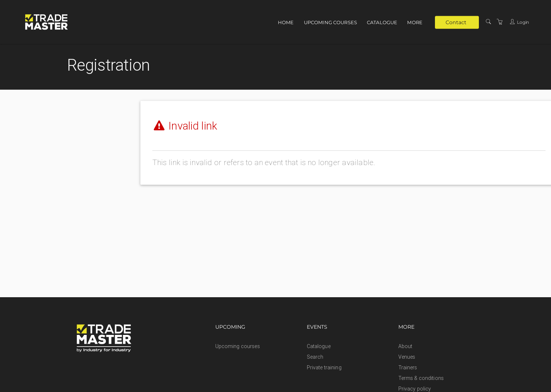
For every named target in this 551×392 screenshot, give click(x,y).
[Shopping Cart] (500, 22)
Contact (456, 22)
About (405, 346)
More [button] (415, 22)
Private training (324, 367)
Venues (407, 357)
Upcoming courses (330, 22)
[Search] (488, 22)
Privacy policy (415, 389)
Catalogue (382, 22)
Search (315, 357)
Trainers (408, 367)
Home (286, 22)
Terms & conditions (421, 378)
